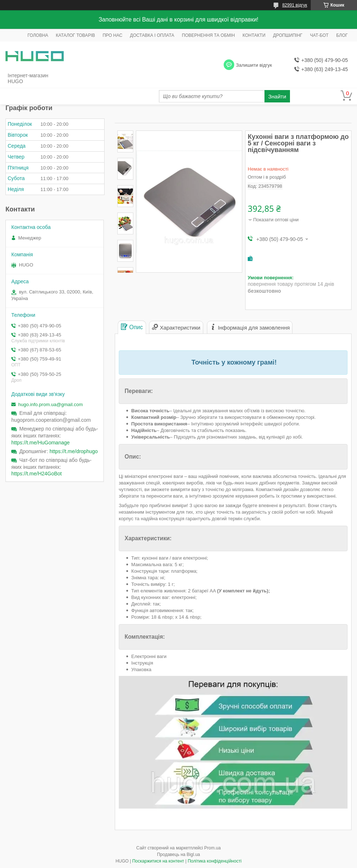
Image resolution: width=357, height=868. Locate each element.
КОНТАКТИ (254, 35)
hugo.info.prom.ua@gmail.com (50, 404)
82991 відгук (295, 5)
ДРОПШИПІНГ (288, 35)
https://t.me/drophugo (74, 451)
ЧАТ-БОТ (319, 35)
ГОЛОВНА (38, 35)
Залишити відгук (254, 65)
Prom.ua (213, 848)
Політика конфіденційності (215, 861)
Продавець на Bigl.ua (178, 855)
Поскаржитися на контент (158, 861)
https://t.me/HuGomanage (40, 443)
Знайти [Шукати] (277, 96)
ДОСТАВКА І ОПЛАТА (152, 35)
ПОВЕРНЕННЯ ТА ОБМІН (208, 35)
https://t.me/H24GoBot (37, 474)
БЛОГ (342, 35)
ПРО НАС (113, 35)
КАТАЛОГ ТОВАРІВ (75, 35)
